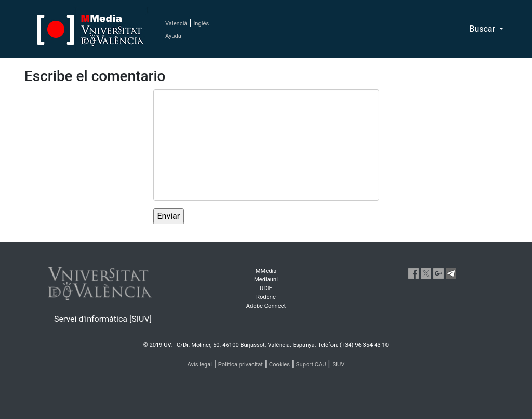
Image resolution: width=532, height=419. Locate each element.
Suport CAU (311, 365)
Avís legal (200, 365)
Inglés (201, 24)
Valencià (176, 24)
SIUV (338, 365)
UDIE (266, 288)
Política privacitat (241, 365)
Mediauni (266, 279)
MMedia (266, 271)
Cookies (280, 365)
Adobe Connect (266, 306)
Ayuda (173, 36)
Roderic (266, 297)
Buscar (483, 29)
